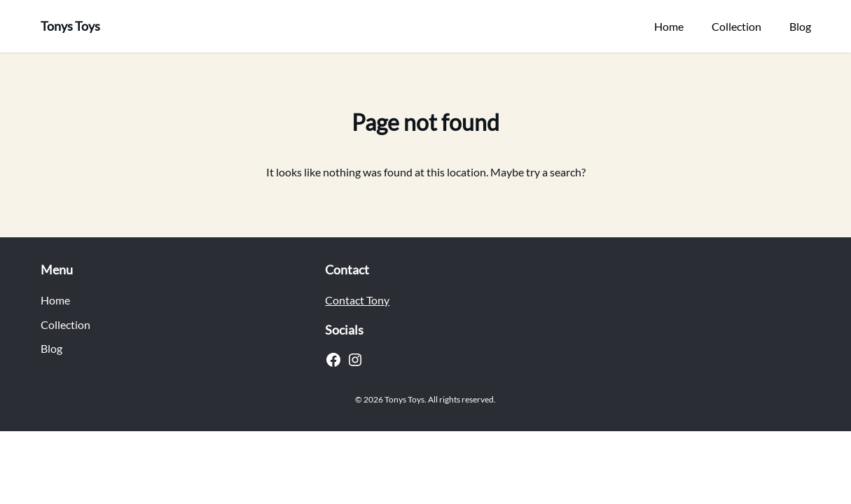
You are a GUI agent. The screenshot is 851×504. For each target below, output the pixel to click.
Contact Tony (357, 300)
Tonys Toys (70, 26)
